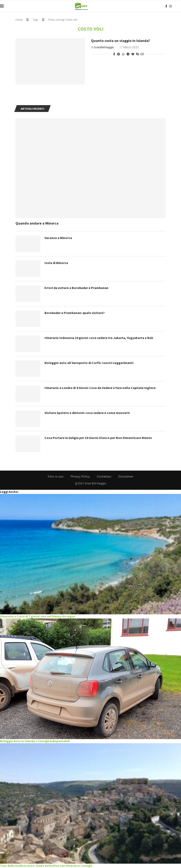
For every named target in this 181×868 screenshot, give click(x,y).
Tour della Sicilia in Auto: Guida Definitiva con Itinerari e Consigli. (46, 866)
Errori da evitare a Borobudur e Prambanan (76, 288)
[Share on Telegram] (128, 54)
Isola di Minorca (56, 263)
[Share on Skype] (137, 54)
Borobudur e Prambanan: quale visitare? (75, 313)
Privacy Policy (80, 477)
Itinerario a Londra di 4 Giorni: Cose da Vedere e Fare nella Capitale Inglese (100, 388)
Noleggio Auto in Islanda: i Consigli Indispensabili (35, 741)
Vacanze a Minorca (58, 238)
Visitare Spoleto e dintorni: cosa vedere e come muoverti (87, 413)
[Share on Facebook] (114, 54)
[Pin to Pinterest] (119, 54)
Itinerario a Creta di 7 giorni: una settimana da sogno (38, 616)
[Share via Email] (142, 54)
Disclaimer (126, 477)
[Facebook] (166, 6)
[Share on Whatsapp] (123, 54)
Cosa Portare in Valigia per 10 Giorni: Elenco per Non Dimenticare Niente (98, 438)
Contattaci (104, 477)
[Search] (179, 6)
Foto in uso (56, 477)
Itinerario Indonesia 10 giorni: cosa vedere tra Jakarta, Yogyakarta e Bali (99, 338)
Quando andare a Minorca (37, 223)
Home (19, 20)
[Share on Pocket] (133, 54)
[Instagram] (170, 6)
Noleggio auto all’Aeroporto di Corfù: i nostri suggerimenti (89, 363)
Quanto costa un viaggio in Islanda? (120, 41)
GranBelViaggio (104, 47)
